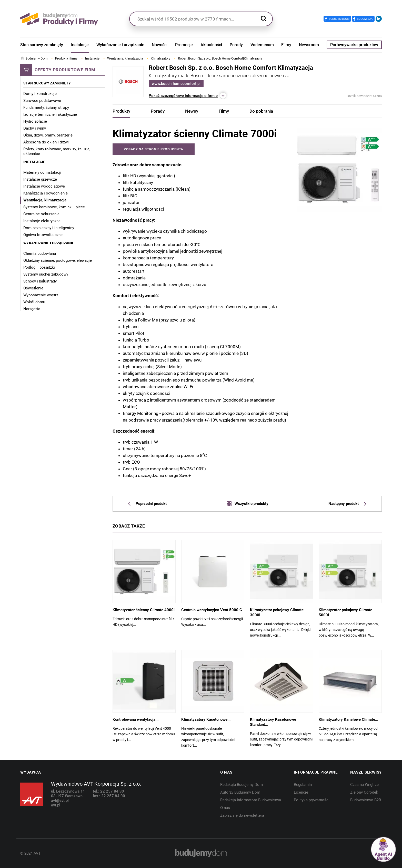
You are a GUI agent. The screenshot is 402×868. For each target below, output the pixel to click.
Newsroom (309, 45)
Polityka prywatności (312, 800)
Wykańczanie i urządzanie (120, 45)
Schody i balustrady (40, 281)
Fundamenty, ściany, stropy (46, 108)
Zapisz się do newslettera (242, 815)
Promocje (184, 45)
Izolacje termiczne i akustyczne (50, 114)
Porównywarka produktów (354, 45)
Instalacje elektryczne (42, 221)
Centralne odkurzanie (41, 214)
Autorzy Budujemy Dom (240, 792)
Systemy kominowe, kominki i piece (54, 207)
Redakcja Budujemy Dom (242, 785)
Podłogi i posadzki (39, 267)
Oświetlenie (33, 288)
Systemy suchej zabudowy (46, 274)
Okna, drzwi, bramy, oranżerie (48, 135)
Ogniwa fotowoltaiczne (43, 235)
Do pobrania (261, 111)
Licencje (301, 792)
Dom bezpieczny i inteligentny (49, 228)
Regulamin (303, 785)
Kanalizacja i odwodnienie (46, 193)
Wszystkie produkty (247, 504)
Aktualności (211, 45)
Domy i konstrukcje (40, 94)
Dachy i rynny (35, 128)
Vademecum (262, 45)
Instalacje (80, 45)
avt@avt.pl (60, 801)
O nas (225, 808)
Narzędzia (32, 309)
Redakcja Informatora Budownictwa (251, 800)
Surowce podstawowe (42, 101)
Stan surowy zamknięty (42, 45)
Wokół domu (34, 302)
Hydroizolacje (35, 121)
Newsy (192, 111)
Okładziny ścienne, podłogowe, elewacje (58, 260)
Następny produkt (347, 504)
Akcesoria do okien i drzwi (46, 142)
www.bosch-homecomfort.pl (176, 84)
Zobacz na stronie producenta (154, 149)
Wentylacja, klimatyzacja (45, 200)
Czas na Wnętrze (364, 785)
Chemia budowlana (40, 253)
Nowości (160, 45)
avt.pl (56, 805)
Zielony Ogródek (364, 792)
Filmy (286, 45)
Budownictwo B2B (366, 800)
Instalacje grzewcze (40, 179)
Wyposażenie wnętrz (41, 295)
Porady (236, 45)
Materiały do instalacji (42, 172)
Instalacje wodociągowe (44, 186)
